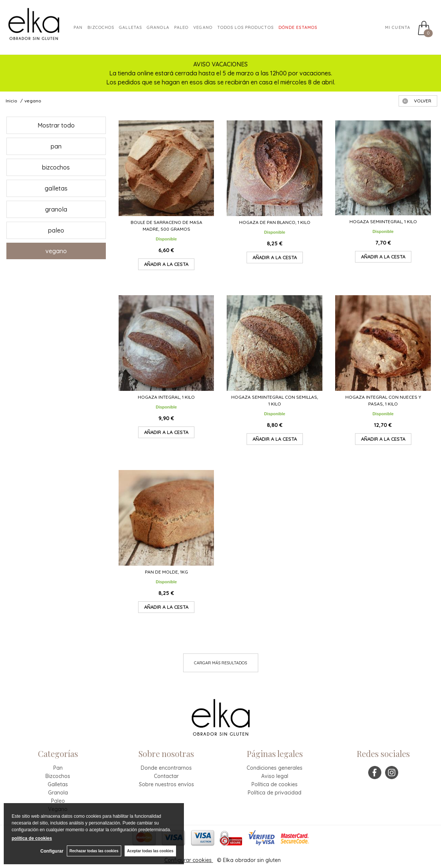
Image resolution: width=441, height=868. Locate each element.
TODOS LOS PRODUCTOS (245, 27)
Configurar (51, 851)
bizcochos (56, 167)
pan (56, 146)
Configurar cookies (189, 860)
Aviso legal (275, 776)
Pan (78, 27)
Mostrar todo (56, 125)
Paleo (58, 801)
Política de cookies (275, 784)
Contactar (166, 776)
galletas (56, 188)
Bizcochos (101, 27)
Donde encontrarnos (166, 768)
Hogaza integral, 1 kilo (166, 397)
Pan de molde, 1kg (166, 572)
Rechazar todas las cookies (94, 851)
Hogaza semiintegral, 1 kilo (383, 222)
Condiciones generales (275, 768)
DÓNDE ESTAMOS (298, 27)
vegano (56, 251)
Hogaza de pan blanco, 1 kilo (275, 222)
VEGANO (203, 27)
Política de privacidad (275, 793)
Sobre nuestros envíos (166, 784)
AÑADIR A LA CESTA (166, 264)
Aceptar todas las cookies (150, 851)
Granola (58, 793)
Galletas (130, 27)
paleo (181, 27)
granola (158, 27)
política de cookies (32, 838)
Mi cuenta (398, 27)
